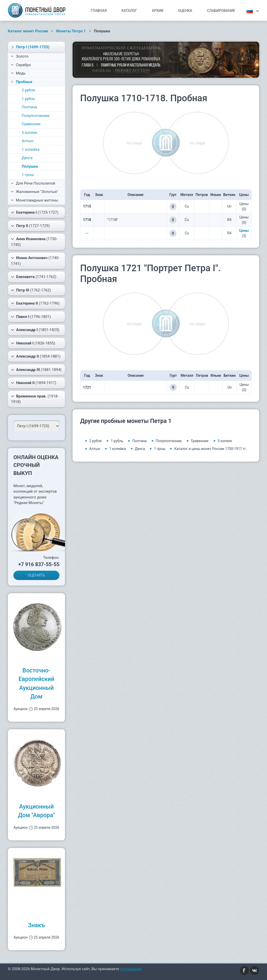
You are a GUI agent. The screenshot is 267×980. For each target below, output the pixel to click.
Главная (99, 11)
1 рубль (28, 99)
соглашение (131, 969)
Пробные (21, 82)
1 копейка (31, 149)
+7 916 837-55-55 (39, 564)
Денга (27, 158)
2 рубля (28, 90)
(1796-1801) (31, 317)
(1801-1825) (35, 330)
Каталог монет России (28, 31)
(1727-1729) (30, 226)
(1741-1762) (34, 277)
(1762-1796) (35, 303)
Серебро (21, 65)
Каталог (129, 11)
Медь (18, 73)
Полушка (30, 166)
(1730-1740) (34, 242)
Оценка (185, 11)
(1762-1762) (31, 290)
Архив (158, 11)
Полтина (29, 107)
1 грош (28, 175)
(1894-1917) (34, 383)
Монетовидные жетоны (35, 200)
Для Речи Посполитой (33, 183)
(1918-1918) (35, 399)
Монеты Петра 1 (71, 31)
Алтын (28, 141)
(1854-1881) (36, 356)
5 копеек (29, 133)
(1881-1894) (36, 370)
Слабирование (221, 11)
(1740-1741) (35, 260)
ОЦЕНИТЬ (37, 575)
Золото (20, 56)
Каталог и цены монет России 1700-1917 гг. (210, 449)
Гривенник (31, 124)
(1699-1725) (30, 47)
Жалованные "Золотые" (35, 192)
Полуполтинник (36, 116)
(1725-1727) (35, 212)
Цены (244, 231)
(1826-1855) (33, 343)
